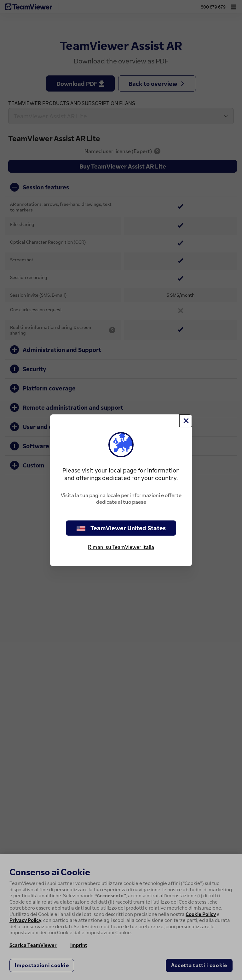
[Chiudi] (186, 421)
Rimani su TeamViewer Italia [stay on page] (121, 547)
